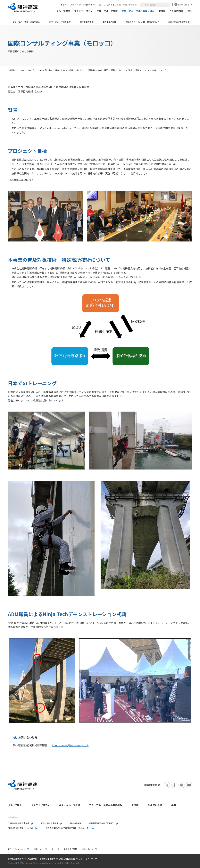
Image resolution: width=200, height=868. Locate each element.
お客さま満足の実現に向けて (181, 22)
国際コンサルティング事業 (122, 70)
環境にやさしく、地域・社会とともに (142, 22)
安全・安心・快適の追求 (60, 22)
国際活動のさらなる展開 (98, 70)
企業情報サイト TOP (16, 70)
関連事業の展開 (109, 22)
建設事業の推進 (87, 22)
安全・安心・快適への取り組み (26, 22)
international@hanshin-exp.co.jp (71, 745)
